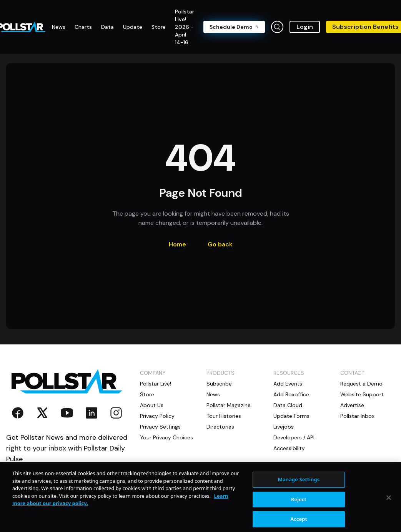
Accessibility (289, 448)
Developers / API (294, 437)
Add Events (288, 384)
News (213, 394)
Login (305, 27)
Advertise (352, 405)
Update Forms (291, 416)
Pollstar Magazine (229, 405)
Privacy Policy (157, 416)
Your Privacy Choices (166, 437)
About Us (152, 405)
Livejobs (284, 427)
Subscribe (219, 384)
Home (177, 244)
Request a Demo (361, 384)
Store (147, 394)
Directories (220, 427)
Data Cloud (288, 405)
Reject (299, 504)
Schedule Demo (234, 27)
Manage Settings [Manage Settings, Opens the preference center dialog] (299, 484)
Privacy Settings (160, 427)
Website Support (362, 394)
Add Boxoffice (291, 394)
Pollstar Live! (156, 384)
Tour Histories (224, 416)
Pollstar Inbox (357, 416)
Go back (220, 244)
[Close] (389, 503)
